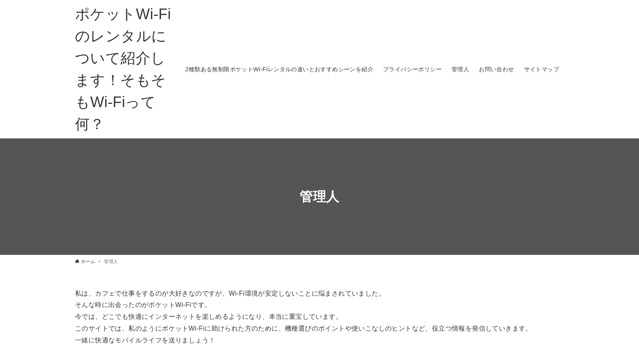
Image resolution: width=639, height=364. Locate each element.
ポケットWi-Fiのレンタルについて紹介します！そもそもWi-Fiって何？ (123, 69)
